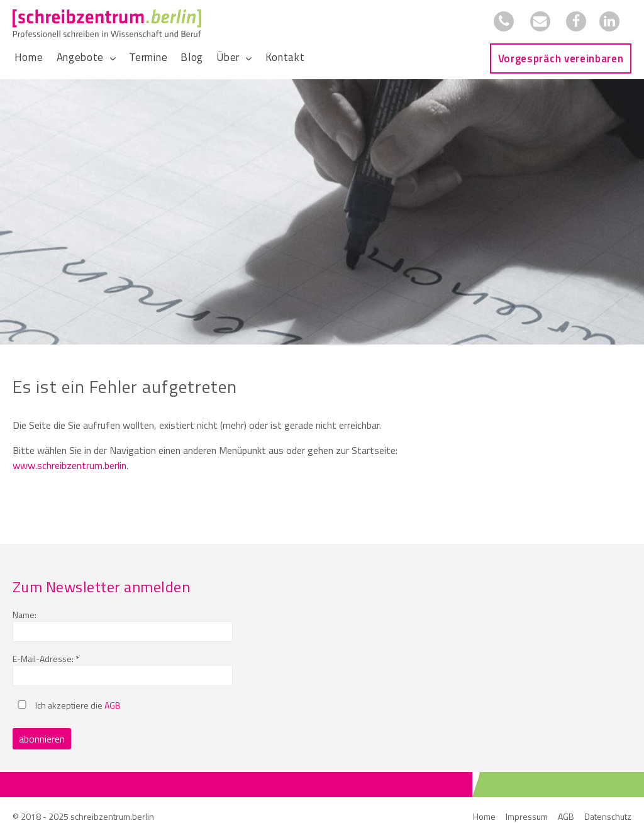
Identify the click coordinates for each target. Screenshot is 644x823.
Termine (148, 57)
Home (29, 57)
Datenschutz (608, 816)
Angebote (80, 57)
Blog (192, 57)
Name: (25, 615)
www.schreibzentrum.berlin (69, 465)
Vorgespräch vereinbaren (561, 58)
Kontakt (285, 57)
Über (228, 57)
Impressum (527, 816)
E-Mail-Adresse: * (46, 659)
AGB (113, 705)
